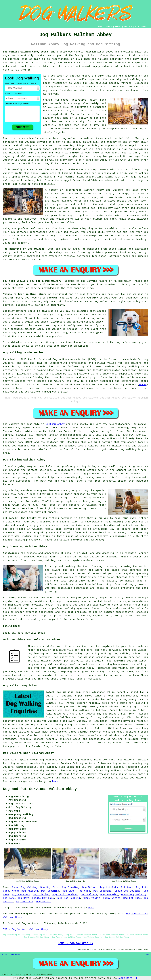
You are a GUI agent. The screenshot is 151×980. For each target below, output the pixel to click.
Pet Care (127, 887)
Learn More (125, 978)
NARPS (143, 385)
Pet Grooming (50, 891)
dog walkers (50, 156)
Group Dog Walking (127, 891)
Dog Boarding (70, 887)
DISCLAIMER (141, 27)
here (55, 781)
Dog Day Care (49, 887)
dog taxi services (108, 650)
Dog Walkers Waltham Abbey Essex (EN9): (31, 52)
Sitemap (5, 954)
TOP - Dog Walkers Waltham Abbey (25, 929)
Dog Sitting (41, 895)
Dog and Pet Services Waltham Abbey (40, 789)
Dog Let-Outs (109, 887)
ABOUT (118, 27)
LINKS (109, 27)
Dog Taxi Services (65, 895)
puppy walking (37, 664)
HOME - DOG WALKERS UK (75, 943)
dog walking (27, 142)
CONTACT (128, 27)
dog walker (96, 229)
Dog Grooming (109, 895)
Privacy (146, 954)
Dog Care (68, 891)
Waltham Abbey (55, 424)
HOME (100, 27)
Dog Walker (90, 887)
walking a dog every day (125, 699)
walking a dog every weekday (68, 721)
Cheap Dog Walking (25, 887)
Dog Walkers (89, 895)
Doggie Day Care (43, 898)
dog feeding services (42, 654)
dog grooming (105, 553)
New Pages (16, 954)
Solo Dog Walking (68, 898)
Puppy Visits (91, 898)
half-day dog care (120, 672)
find (14, 760)
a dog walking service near (29, 732)
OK (137, 978)
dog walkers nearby (110, 717)
